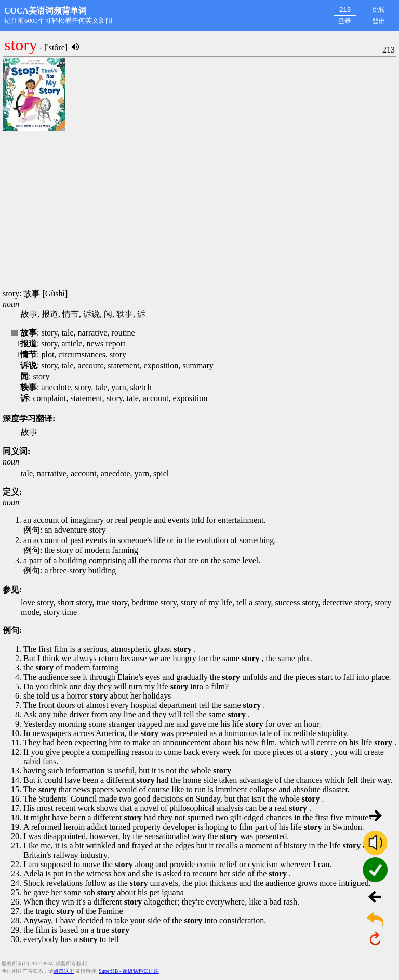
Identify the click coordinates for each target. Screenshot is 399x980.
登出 (379, 21)
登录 (344, 21)
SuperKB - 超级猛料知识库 (129, 971)
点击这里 (64, 971)
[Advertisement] (199, 211)
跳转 (379, 10)
